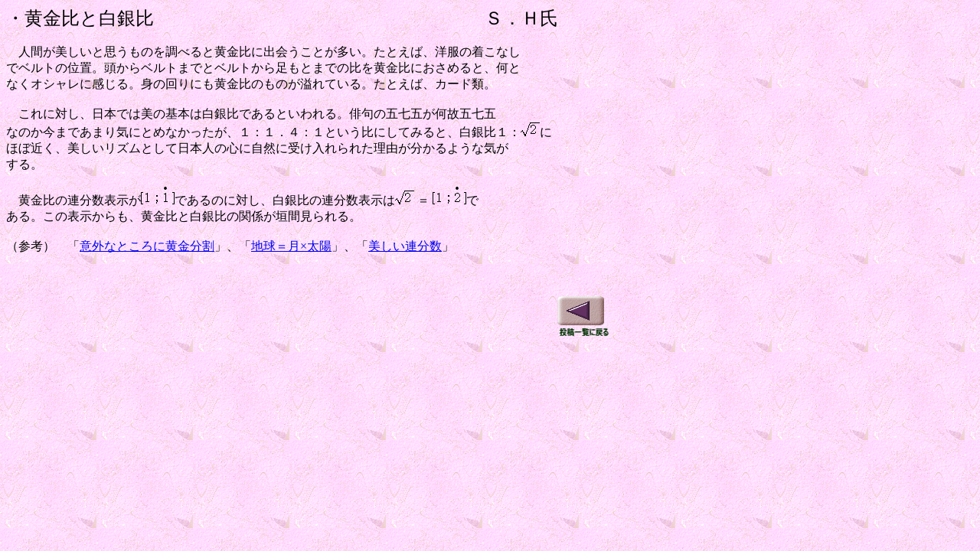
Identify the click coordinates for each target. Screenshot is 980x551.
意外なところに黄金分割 (147, 246)
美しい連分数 (405, 246)
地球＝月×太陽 (291, 246)
